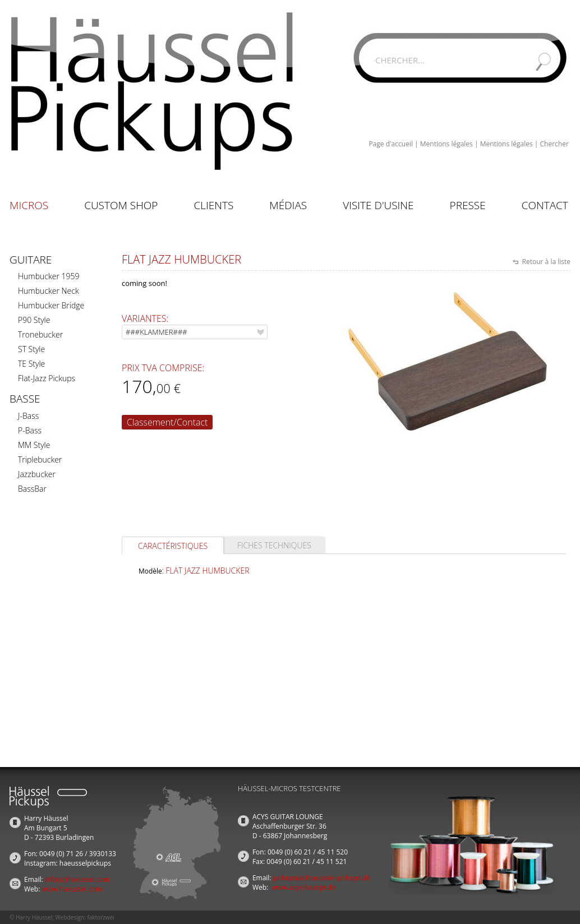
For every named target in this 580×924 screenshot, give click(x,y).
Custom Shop (121, 205)
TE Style (31, 364)
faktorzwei (100, 917)
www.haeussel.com (72, 889)
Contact (545, 205)
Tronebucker (40, 334)
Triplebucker (40, 459)
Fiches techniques (274, 545)
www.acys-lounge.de (304, 887)
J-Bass (28, 416)
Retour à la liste (545, 262)
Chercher (554, 144)
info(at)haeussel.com (77, 879)
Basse (25, 399)
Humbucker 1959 (49, 276)
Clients (213, 205)
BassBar (32, 489)
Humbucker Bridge (51, 305)
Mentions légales (446, 144)
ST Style (31, 349)
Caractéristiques (173, 546)
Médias (288, 205)
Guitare (31, 260)
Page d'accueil (391, 144)
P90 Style (34, 320)
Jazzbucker (37, 474)
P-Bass (30, 430)
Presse (468, 205)
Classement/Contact (167, 422)
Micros (29, 205)
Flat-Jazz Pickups (47, 378)
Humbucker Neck (49, 291)
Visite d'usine (378, 205)
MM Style (34, 445)
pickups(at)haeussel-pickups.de (322, 878)
